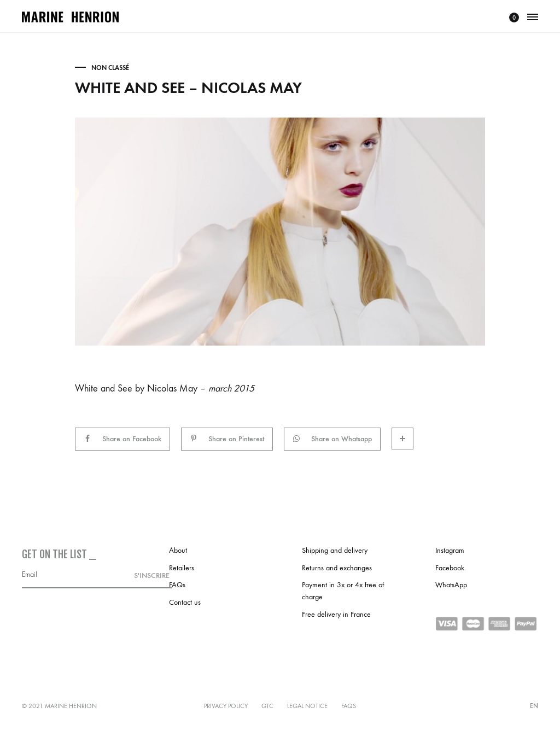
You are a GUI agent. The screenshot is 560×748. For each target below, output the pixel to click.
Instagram (450, 550)
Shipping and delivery (335, 550)
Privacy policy (226, 706)
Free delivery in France (336, 614)
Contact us (185, 602)
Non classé (110, 68)
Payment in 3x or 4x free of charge (343, 591)
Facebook (450, 568)
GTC (267, 706)
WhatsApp (451, 585)
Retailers (182, 568)
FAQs (177, 585)
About (178, 550)
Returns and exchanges (337, 568)
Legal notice (307, 706)
